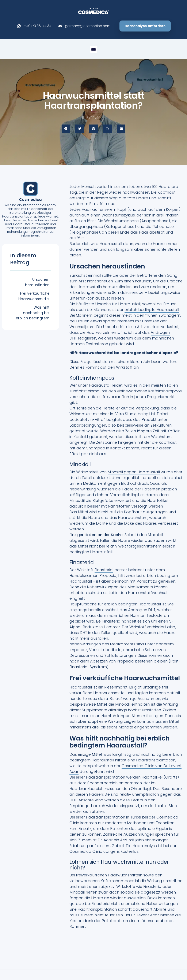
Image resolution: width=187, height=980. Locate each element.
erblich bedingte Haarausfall (152, 310)
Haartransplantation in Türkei (113, 817)
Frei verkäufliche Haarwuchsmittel (34, 296)
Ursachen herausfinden (37, 282)
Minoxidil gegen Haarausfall (134, 472)
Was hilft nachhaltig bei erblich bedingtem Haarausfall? (33, 315)
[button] (94, 49)
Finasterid (104, 570)
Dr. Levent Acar (145, 915)
